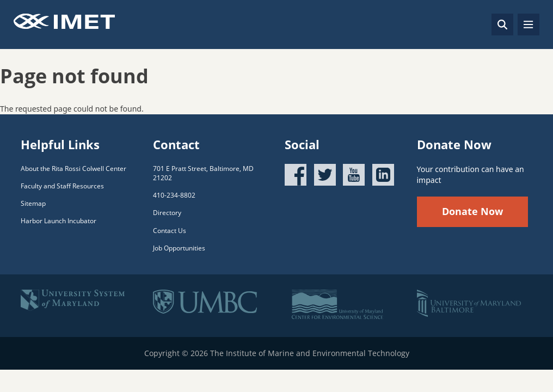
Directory (167, 213)
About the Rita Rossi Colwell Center (73, 169)
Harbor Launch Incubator (59, 221)
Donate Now (472, 211)
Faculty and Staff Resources (62, 186)
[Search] (502, 24)
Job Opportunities (179, 248)
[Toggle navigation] (529, 24)
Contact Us (170, 231)
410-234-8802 (174, 195)
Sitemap (33, 203)
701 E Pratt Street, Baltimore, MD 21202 (203, 173)
